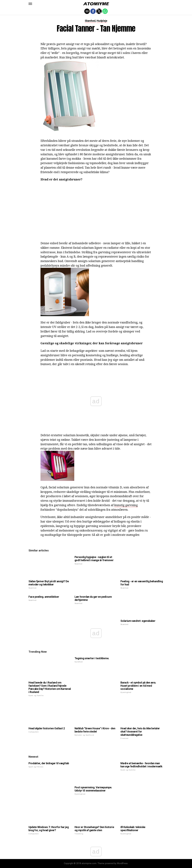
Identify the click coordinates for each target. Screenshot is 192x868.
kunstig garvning (126, 505)
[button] (30, 4)
